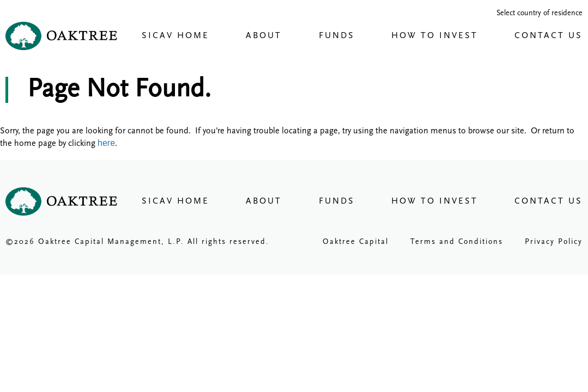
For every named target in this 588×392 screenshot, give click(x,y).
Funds (337, 36)
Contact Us (548, 36)
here (106, 143)
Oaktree (61, 36)
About (264, 36)
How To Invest (435, 36)
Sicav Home (175, 36)
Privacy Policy (554, 242)
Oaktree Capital (356, 242)
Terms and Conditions (457, 242)
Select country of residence (539, 13)
